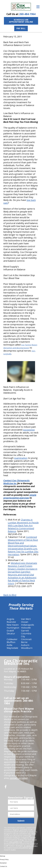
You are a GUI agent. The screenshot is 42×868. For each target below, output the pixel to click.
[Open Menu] (38, 7)
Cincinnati (26, 639)
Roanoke (11, 622)
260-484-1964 (27, 14)
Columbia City (26, 635)
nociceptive (29, 430)
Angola (10, 619)
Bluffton (11, 642)
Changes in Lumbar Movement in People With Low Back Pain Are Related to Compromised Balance (23, 525)
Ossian (25, 622)
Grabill (10, 631)
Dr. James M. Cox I (30, 846)
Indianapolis (28, 625)
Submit (21, 821)
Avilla (9, 645)
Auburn (25, 645)
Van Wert (26, 619)
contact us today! (19, 778)
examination (21, 458)
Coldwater (12, 639)
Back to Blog (10, 595)
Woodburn (27, 648)
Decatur (11, 633)
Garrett (25, 631)
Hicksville (26, 628)
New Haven (13, 625)
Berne (24, 642)
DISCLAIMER (14, 842)
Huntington (13, 628)
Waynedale (12, 648)
